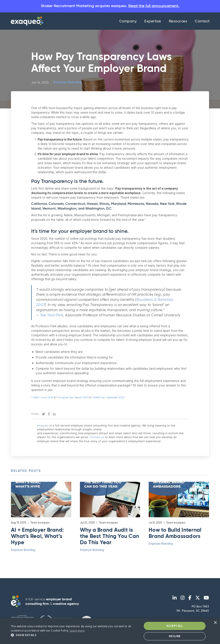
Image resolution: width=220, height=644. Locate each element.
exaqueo (46, 426)
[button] (75, 635)
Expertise (153, 22)
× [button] (215, 623)
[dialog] (110, 631)
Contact (202, 22)
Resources (178, 22)
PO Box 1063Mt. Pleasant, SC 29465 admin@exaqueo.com (193, 614)
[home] (26, 22)
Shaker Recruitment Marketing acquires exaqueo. (110, 6)
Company (128, 22)
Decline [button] (175, 636)
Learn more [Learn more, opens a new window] (77, 631)
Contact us (99, 438)
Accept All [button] (175, 626)
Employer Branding (67, 83)
